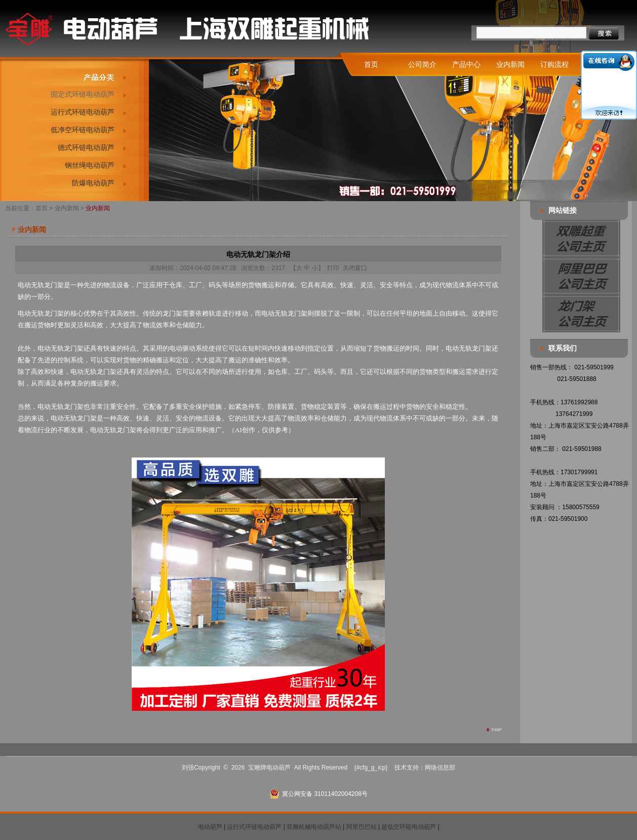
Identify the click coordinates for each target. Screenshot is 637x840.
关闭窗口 (355, 268)
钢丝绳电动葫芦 (90, 165)
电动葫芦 (210, 827)
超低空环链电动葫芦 (409, 827)
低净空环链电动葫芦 (83, 130)
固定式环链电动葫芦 (83, 94)
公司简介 (422, 64)
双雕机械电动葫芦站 (314, 827)
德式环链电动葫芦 (86, 147)
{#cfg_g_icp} (371, 768)
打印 (333, 268)
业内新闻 (510, 64)
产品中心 (466, 64)
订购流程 (554, 64)
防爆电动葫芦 (93, 183)
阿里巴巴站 (362, 827)
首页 (371, 64)
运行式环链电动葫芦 (83, 112)
